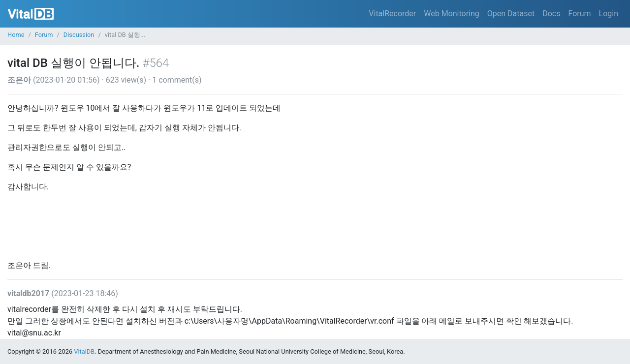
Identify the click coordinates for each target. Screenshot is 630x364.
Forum (579, 14)
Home (16, 35)
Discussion (79, 35)
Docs (551, 14)
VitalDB (31, 14)
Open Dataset (511, 14)
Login (609, 14)
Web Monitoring (452, 14)
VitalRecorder (392, 14)
